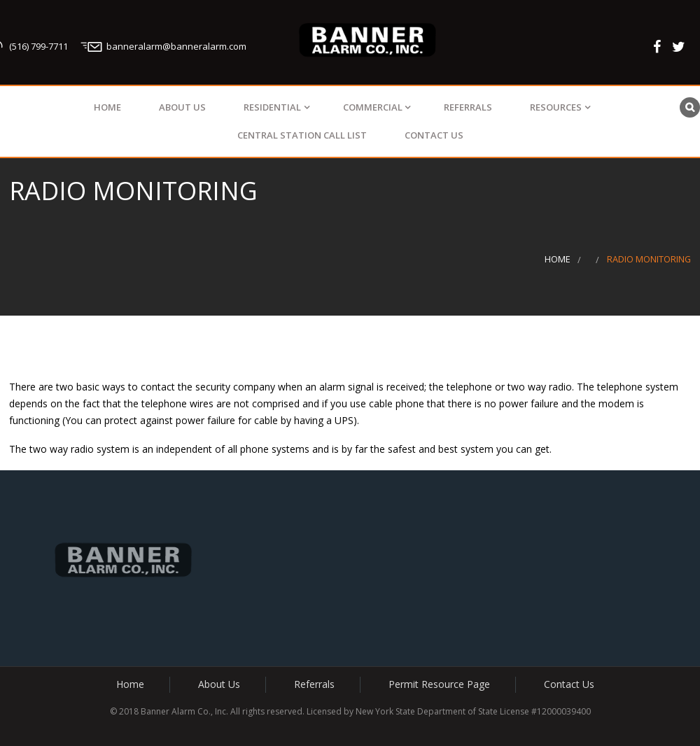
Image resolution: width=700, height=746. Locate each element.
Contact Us (434, 135)
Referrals (468, 107)
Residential (272, 107)
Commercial (373, 107)
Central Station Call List (302, 135)
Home (107, 107)
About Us (182, 107)
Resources (556, 107)
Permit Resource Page (439, 684)
